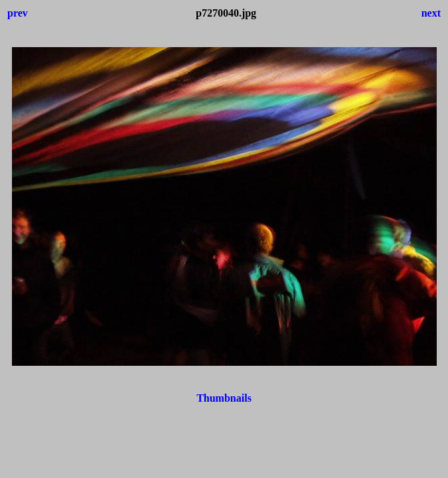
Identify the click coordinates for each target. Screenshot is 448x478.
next (431, 13)
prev (18, 13)
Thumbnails (224, 398)
